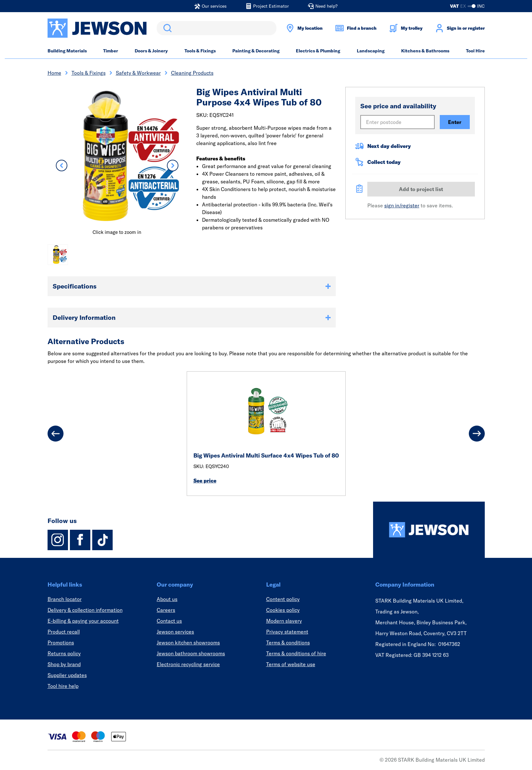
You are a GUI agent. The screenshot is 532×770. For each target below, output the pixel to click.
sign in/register (402, 205)
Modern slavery (284, 621)
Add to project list (421, 189)
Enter (455, 122)
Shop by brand (64, 664)
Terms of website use (291, 664)
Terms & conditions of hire (296, 653)
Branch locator (65, 599)
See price (205, 481)
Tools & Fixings (200, 51)
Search (166, 28)
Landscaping (371, 51)
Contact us (169, 621)
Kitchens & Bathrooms (425, 51)
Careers (166, 610)
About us (167, 599)
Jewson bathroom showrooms (191, 653)
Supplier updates (67, 675)
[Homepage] (429, 530)
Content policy (283, 599)
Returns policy (64, 653)
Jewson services (175, 632)
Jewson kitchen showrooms (188, 643)
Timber (111, 51)
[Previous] (56, 434)
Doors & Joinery (151, 51)
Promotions (61, 643)
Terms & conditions (288, 643)
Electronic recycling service (188, 664)
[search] (217, 28)
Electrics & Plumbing (318, 51)
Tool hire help (63, 686)
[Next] (477, 434)
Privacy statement (287, 632)
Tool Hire (475, 51)
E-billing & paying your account (83, 621)
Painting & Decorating (256, 51)
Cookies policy (283, 610)
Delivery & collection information (85, 610)
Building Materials (67, 51)
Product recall (64, 632)
